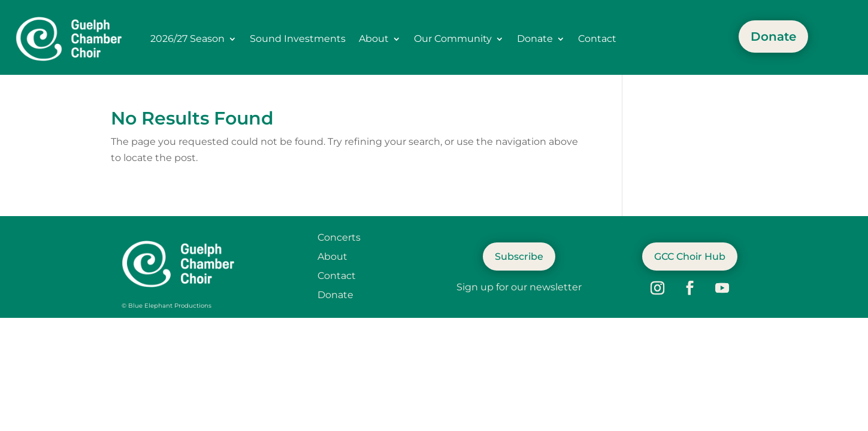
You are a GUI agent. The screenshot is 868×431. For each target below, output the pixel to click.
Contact (597, 39)
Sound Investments (298, 39)
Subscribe (519, 257)
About (374, 39)
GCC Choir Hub (690, 257)
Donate (535, 39)
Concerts (339, 237)
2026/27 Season (187, 39)
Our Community (453, 39)
